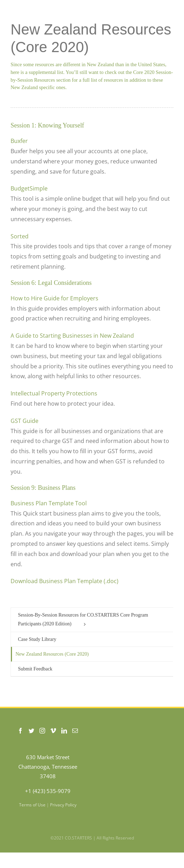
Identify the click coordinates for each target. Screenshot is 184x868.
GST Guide (24, 421)
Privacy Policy (63, 805)
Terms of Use (32, 805)
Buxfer (19, 141)
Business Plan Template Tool (49, 503)
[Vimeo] (53, 731)
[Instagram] (42, 731)
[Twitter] (31, 731)
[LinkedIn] (64, 731)
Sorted (20, 236)
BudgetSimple (29, 188)
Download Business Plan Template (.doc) (65, 581)
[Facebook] (20, 731)
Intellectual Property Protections (54, 393)
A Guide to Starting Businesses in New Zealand (72, 336)
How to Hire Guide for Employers (54, 298)
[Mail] (75, 731)
